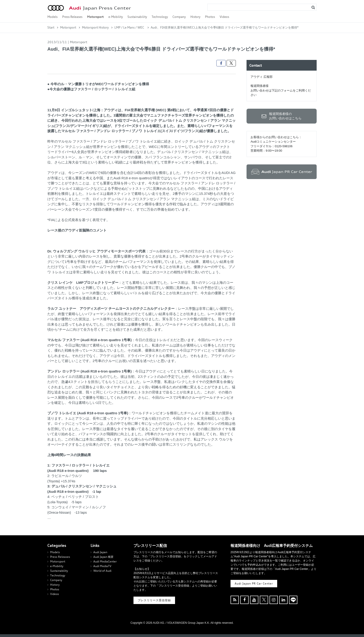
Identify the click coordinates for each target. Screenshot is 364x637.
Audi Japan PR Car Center (254, 583)
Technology (160, 17)
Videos (224, 17)
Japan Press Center (100, 8)
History (195, 17)
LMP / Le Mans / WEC (130, 27)
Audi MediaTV (102, 566)
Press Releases (72, 17)
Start (51, 27)
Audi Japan (100, 552)
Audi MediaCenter (105, 561)
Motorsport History (95, 27)
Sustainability (137, 17)
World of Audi (102, 571)
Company (179, 17)
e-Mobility (116, 17)
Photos (210, 17)
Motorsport (95, 17)
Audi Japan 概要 (103, 557)
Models (52, 17)
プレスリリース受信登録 (154, 600)
